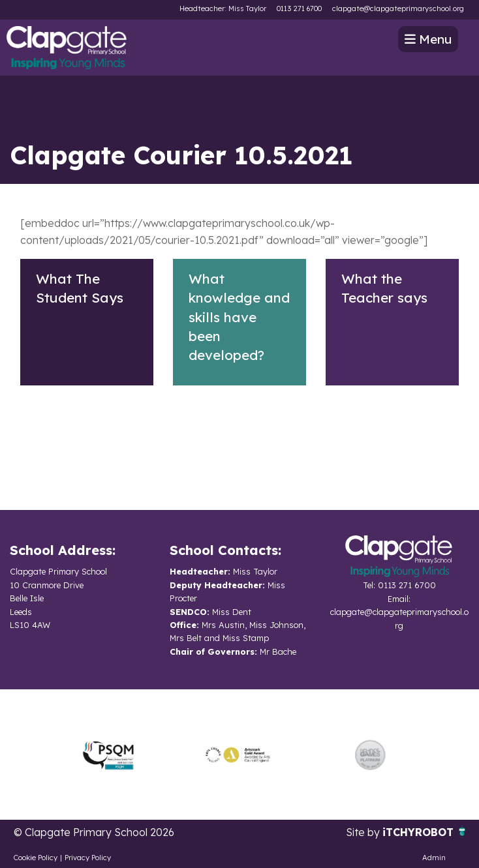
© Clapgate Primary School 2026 (94, 832)
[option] (108, 755)
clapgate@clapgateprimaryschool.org (398, 8)
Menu (428, 39)
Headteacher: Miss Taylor (223, 8)
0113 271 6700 (299, 8)
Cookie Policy (36, 858)
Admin (434, 858)
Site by (364, 832)
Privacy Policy (88, 858)
